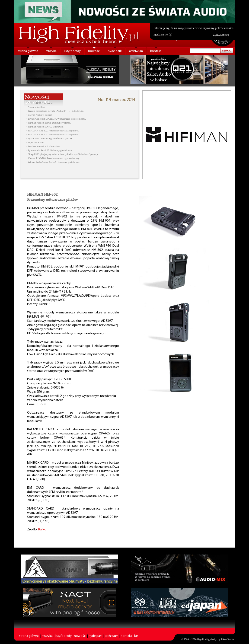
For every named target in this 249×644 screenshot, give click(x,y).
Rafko (42, 530)
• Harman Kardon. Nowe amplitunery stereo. (49, 123)
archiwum (136, 51)
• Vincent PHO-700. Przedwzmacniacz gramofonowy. (53, 158)
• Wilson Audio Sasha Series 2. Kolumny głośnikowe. (53, 162)
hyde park (115, 51)
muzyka (51, 51)
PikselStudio (227, 639)
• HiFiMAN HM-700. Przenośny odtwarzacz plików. (53, 135)
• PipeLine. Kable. (35, 142)
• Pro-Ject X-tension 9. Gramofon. (43, 146)
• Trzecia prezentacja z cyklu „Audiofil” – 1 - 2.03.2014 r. (55, 111)
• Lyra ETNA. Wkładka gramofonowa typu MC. (50, 139)
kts (136, 636)
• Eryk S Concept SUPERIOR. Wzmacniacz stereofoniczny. (56, 119)
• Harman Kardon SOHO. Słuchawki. (45, 127)
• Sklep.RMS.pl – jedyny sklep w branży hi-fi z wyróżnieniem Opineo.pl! (63, 154)
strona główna (28, 51)
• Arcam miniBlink (36, 107)
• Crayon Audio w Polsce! (39, 115)
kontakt (156, 51)
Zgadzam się (163, 35)
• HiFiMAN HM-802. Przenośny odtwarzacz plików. (53, 131)
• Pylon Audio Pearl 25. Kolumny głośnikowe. (49, 150)
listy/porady (72, 51)
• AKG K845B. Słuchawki (40, 103)
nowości (94, 51)
